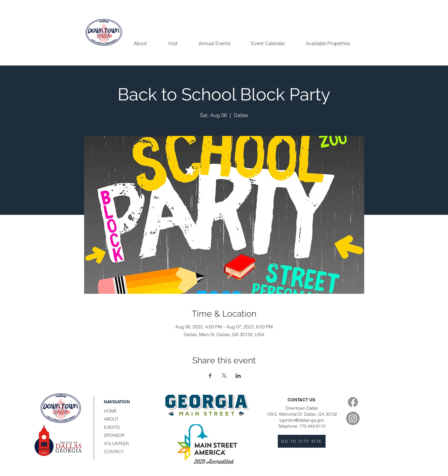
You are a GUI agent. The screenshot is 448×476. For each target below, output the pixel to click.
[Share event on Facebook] (210, 376)
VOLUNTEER (116, 444)
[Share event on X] (224, 376)
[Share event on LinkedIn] (238, 376)
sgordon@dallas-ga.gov (302, 420)
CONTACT (114, 452)
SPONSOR (114, 435)
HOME (110, 411)
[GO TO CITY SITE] (302, 441)
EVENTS (112, 427)
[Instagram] (353, 418)
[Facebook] (353, 402)
